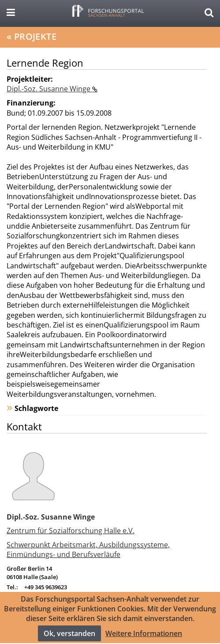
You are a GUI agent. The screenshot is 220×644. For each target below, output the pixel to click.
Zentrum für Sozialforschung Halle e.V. (71, 531)
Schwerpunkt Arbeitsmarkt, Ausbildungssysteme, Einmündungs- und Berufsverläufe (88, 550)
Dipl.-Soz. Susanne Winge (49, 89)
